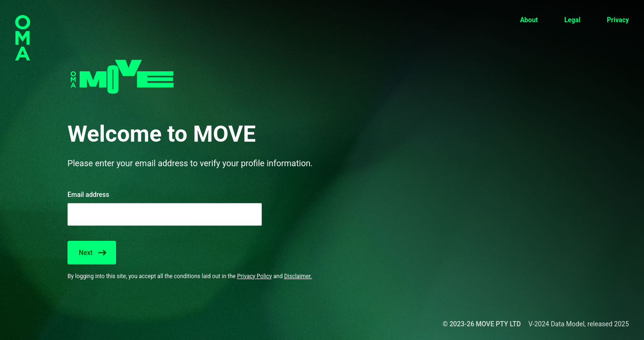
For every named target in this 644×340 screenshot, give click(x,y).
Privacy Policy (254, 276)
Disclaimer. (298, 276)
